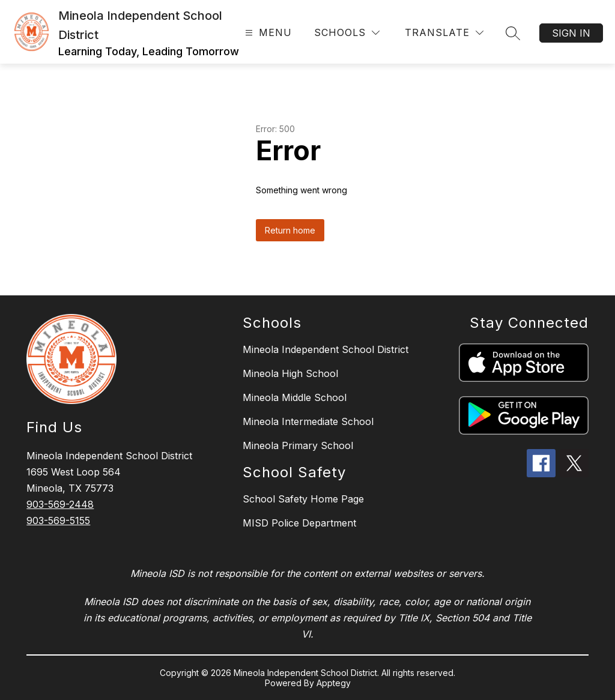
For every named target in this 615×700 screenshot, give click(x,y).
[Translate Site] (444, 33)
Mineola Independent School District (326, 349)
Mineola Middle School (295, 397)
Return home (290, 230)
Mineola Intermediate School (308, 421)
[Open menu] (267, 33)
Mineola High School (290, 373)
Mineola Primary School (298, 445)
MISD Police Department (299, 523)
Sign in (571, 33)
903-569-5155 (58, 520)
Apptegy (334, 683)
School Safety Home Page (303, 499)
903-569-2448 (60, 504)
